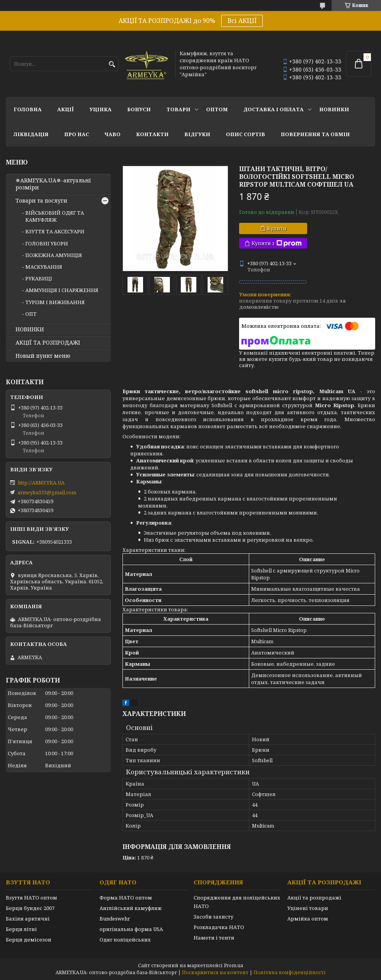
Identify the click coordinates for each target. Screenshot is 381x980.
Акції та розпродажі (314, 898)
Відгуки (197, 134)
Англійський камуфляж (131, 908)
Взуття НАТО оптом (31, 898)
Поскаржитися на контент (215, 972)
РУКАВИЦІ (39, 278)
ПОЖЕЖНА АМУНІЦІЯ (54, 255)
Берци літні (21, 929)
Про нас (77, 134)
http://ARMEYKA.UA (41, 483)
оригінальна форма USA (131, 929)
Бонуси (139, 109)
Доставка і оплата (274, 109)
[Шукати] (112, 64)
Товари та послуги (41, 201)
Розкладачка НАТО (219, 927)
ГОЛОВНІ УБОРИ (47, 243)
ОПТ (31, 314)
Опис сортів (246, 134)
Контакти (152, 134)
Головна (28, 109)
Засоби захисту (213, 917)
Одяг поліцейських (125, 940)
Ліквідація (31, 134)
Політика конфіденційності (290, 972)
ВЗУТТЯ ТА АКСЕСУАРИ (55, 231)
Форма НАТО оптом (126, 898)
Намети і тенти (214, 938)
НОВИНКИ (334, 109)
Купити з (277, 243)
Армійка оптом (308, 919)
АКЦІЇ (66, 109)
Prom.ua (233, 965)
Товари (178, 109)
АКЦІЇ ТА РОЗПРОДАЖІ (48, 343)
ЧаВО (113, 134)
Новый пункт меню (43, 356)
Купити (277, 228)
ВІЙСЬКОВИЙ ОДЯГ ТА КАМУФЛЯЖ (55, 216)
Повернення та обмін (315, 134)
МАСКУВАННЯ (44, 267)
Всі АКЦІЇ (242, 21)
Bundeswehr (115, 919)
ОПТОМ (217, 109)
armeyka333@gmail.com (47, 492)
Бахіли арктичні (28, 919)
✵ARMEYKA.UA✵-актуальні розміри (53, 184)
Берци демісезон (29, 940)
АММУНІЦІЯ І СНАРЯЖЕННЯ (62, 290)
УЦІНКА (100, 109)
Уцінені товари (308, 908)
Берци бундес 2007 (30, 908)
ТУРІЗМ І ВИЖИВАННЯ (55, 302)
